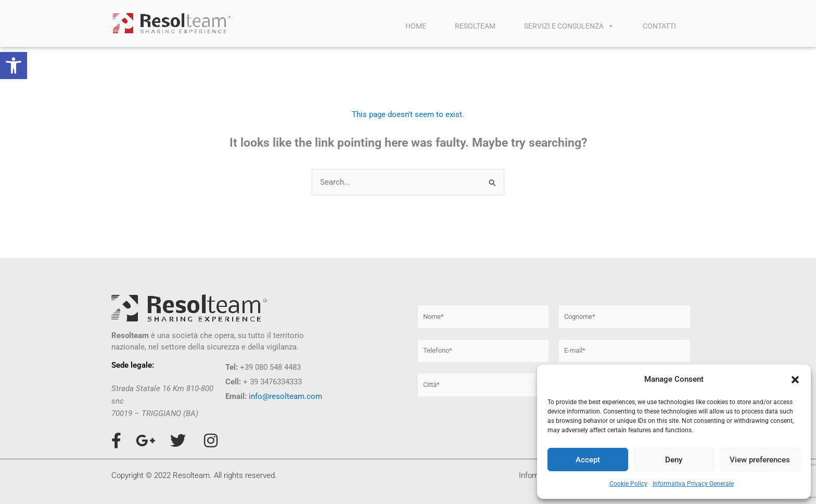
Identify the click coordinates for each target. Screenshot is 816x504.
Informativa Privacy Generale (693, 484)
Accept (588, 460)
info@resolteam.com (285, 396)
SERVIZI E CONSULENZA (569, 26)
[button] (14, 66)
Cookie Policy (628, 484)
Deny (674, 460)
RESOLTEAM (475, 26)
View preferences (760, 460)
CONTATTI (659, 26)
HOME (416, 26)
